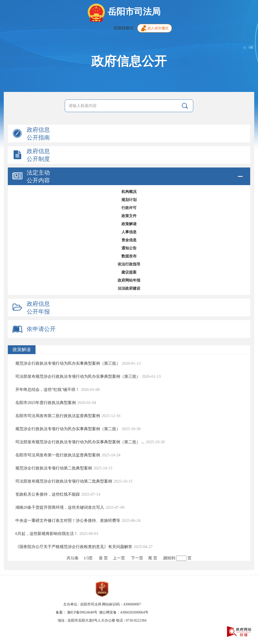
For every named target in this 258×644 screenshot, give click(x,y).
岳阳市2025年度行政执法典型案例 (46, 403)
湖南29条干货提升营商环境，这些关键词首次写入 (60, 507)
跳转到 (169, 558)
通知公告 (129, 248)
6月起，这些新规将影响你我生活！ (47, 534)
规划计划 (129, 200)
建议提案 (129, 272)
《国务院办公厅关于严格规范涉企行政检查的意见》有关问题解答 (74, 547)
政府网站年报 (129, 280)
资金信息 (129, 240)
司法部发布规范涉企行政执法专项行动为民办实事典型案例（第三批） (78, 376)
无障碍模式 (123, 28)
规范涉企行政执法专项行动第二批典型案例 (54, 468)
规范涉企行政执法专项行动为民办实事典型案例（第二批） (68, 429)
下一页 (137, 558)
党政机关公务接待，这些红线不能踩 (48, 494)
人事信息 (129, 232)
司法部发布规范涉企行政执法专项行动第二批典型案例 (64, 481)
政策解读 (129, 224)
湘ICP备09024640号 (82, 612)
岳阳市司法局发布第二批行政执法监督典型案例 (58, 416)
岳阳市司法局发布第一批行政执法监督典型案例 (58, 455)
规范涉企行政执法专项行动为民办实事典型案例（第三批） (68, 363)
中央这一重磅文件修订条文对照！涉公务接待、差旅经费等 (68, 520)
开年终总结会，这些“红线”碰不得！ (47, 389)
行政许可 (129, 208)
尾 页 (153, 558)
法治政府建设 (129, 288)
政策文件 (129, 216)
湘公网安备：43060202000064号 (124, 612)
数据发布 (129, 256)
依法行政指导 (129, 264)
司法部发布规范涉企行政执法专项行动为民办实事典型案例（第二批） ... (80, 442)
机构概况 (129, 192)
